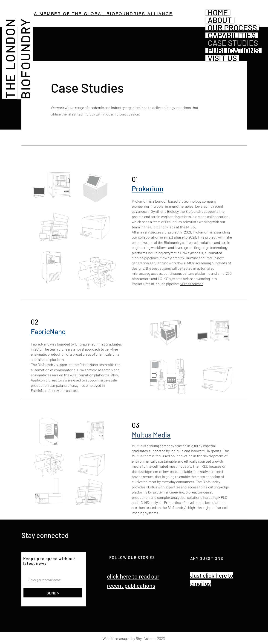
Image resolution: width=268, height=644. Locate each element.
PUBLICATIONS (233, 50)
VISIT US (222, 58)
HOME (218, 12)
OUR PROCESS (232, 28)
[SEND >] (53, 593)
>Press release (192, 284)
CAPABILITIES (232, 35)
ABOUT (220, 20)
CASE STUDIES (233, 43)
